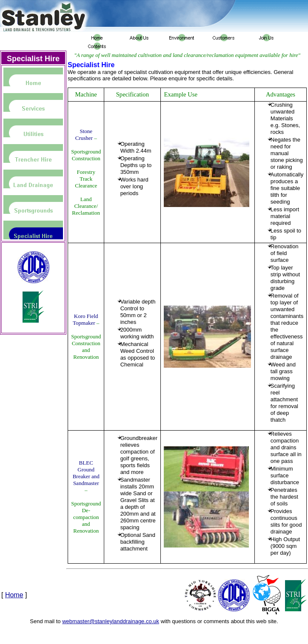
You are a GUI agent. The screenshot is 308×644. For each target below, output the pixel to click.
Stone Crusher (84, 135)
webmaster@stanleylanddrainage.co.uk (111, 621)
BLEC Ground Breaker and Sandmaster (86, 473)
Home (14, 595)
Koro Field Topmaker (85, 319)
